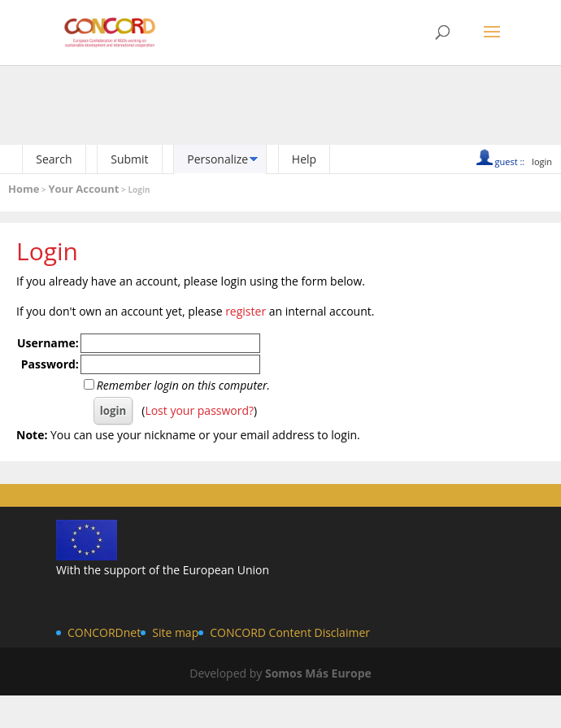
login (542, 161)
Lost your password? (199, 410)
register (246, 311)
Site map (175, 632)
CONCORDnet (104, 632)
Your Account (83, 189)
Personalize (217, 159)
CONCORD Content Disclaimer (290, 632)
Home (24, 189)
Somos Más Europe (318, 673)
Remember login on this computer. (183, 385)
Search (54, 159)
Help (304, 159)
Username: (48, 343)
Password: (50, 364)
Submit (129, 159)
